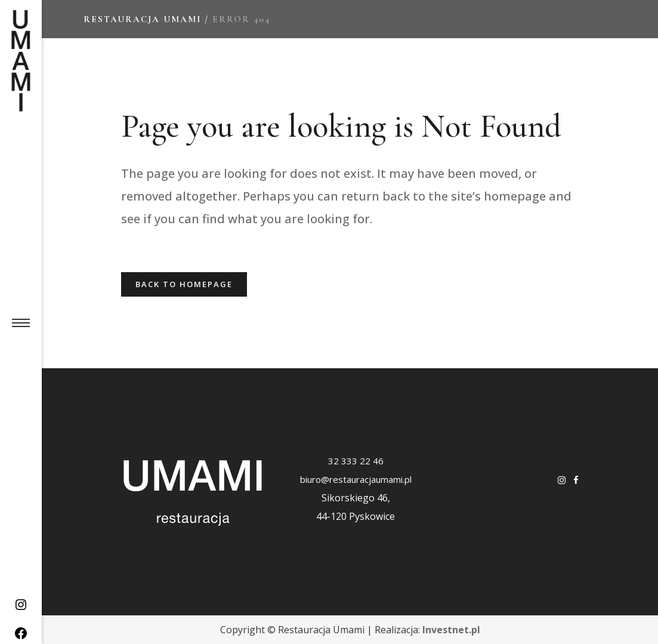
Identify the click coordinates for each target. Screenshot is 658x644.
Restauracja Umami (142, 19)
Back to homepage (184, 284)
